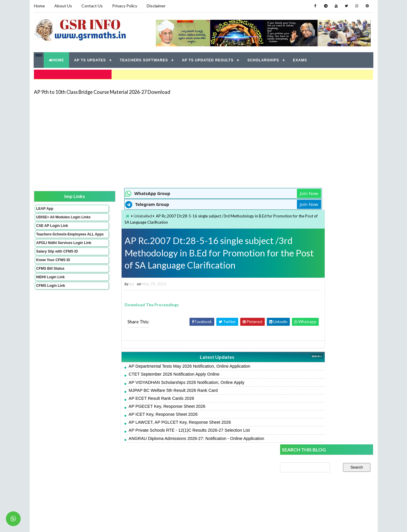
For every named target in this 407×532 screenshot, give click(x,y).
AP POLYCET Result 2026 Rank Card (314, 457)
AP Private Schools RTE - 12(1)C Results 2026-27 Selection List (156, 430)
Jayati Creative (176, 522)
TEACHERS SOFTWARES (144, 59)
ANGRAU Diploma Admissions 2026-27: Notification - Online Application (163, 438)
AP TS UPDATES (90, 59)
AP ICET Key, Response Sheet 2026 (130, 415)
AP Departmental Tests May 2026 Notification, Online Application (156, 366)
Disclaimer (156, 6)
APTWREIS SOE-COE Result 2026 (313, 372)
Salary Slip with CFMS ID (57, 262)
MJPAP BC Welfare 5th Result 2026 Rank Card (140, 390)
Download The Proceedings (119, 305)
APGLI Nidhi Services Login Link (54, 251)
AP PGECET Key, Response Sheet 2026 (134, 406)
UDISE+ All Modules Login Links (53, 217)
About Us (63, 6)
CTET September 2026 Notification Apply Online (141, 374)
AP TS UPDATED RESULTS (208, 59)
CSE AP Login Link (52, 228)
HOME (57, 59)
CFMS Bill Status (50, 279)
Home (39, 6)
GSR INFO (90, 522)
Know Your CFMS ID (53, 271)
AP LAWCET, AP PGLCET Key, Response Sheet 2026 (147, 423)
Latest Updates (176, 357)
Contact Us (92, 6)
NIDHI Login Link (50, 288)
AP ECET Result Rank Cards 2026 (128, 398)
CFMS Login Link (50, 296)
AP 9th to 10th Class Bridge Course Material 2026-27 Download (102, 90)
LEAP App (45, 207)
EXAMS (300, 59)
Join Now (259, 192)
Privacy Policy (125, 6)
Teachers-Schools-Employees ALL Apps (54, 239)
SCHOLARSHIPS (263, 59)
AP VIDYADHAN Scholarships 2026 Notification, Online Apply (153, 382)
